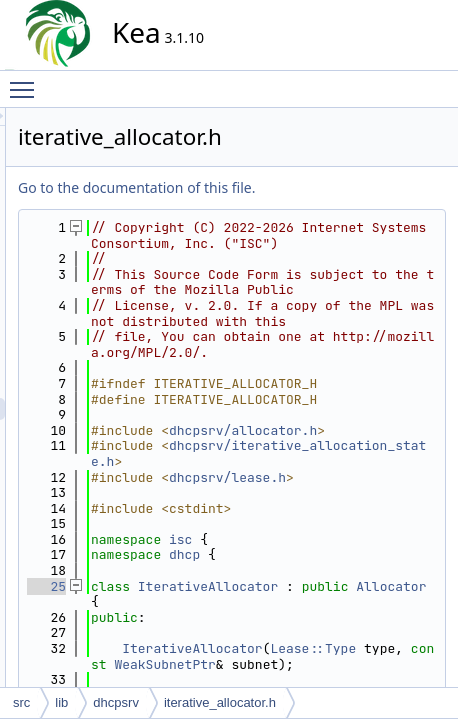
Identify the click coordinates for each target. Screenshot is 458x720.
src (21, 702)
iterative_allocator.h (220, 702)
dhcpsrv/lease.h (353, 656)
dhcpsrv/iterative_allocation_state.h (353, 617)
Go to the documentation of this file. (316, 187)
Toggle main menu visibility (27, 81)
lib (61, 702)
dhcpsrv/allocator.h (353, 578)
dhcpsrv (116, 702)
